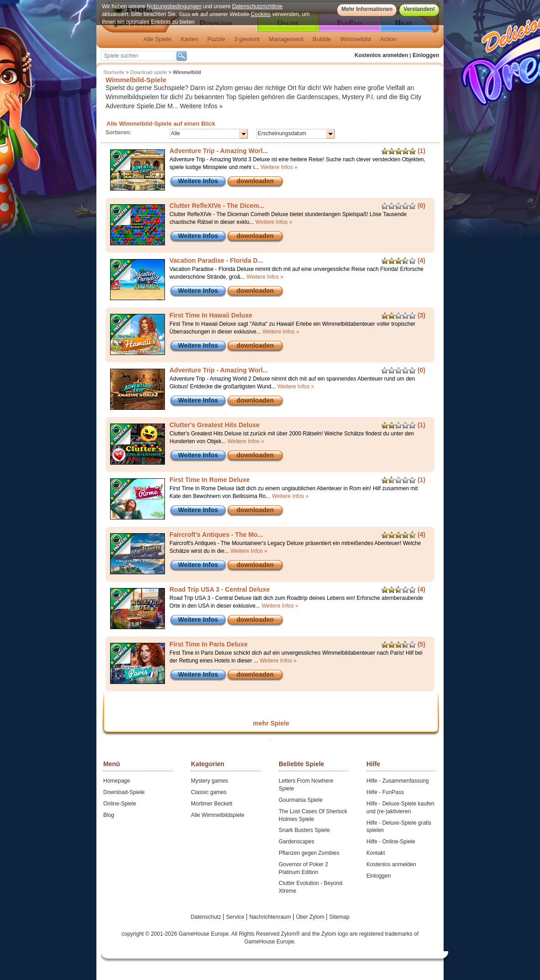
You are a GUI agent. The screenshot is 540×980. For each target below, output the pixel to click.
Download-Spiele (124, 792)
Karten (189, 39)
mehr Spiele (271, 723)
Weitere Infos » (201, 106)
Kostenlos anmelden (381, 55)
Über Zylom (311, 917)
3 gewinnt (247, 39)
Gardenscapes (296, 842)
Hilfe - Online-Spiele (391, 842)
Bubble (322, 39)
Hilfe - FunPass (385, 792)
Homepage (117, 781)
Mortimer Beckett (212, 804)
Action (388, 39)
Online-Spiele (120, 804)
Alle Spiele (157, 39)
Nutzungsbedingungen (174, 6)
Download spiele (149, 72)
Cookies (261, 14)
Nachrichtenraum (271, 917)
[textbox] (138, 56)
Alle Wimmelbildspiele (218, 815)
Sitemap (339, 917)
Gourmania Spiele (301, 800)
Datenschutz (206, 917)
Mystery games (209, 781)
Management (286, 39)
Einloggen (426, 55)
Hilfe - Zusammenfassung (398, 781)
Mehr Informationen (367, 9)
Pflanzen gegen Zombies (309, 853)
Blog (109, 815)
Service (236, 917)
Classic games (209, 792)
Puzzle (216, 39)
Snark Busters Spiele (304, 830)
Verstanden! (419, 9)
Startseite (114, 72)
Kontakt (376, 853)
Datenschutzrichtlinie (257, 6)
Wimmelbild (356, 39)
